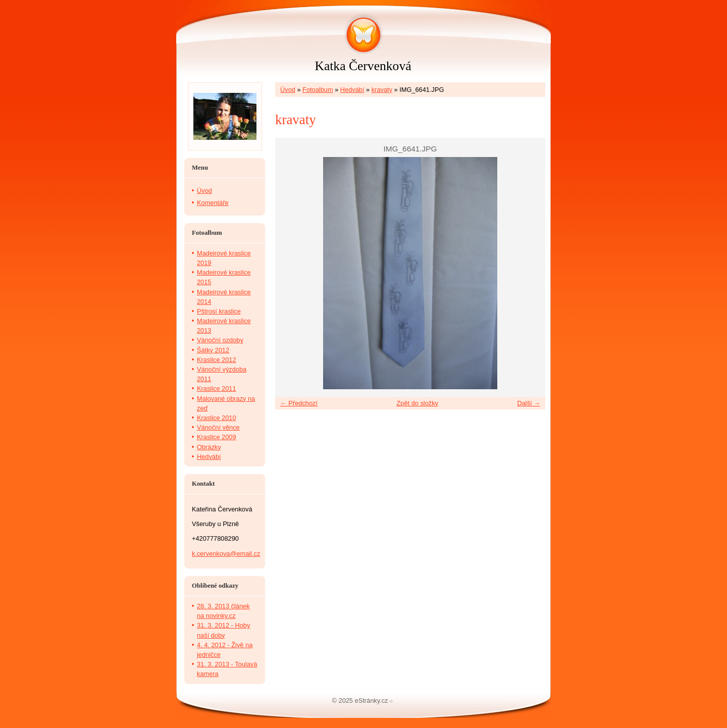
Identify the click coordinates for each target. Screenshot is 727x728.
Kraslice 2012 (217, 360)
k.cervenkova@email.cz (226, 554)
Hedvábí (352, 90)
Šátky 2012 (213, 350)
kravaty (382, 90)
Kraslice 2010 (217, 418)
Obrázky (209, 447)
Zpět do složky (417, 403)
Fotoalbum (318, 90)
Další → (529, 403)
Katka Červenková (363, 66)
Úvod (288, 90)
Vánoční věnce (218, 427)
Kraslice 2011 (217, 388)
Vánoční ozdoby (220, 340)
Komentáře (213, 203)
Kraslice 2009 (217, 437)
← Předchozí (299, 403)
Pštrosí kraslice (219, 311)
